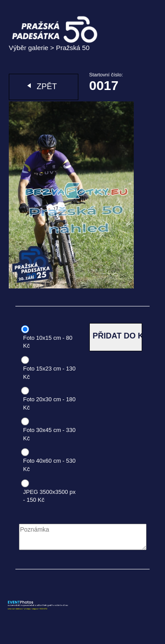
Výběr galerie (29, 48)
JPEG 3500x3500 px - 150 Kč (49, 496)
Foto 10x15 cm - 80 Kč (48, 342)
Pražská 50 (73, 48)
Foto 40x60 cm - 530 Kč (49, 465)
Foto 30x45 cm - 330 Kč (49, 434)
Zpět (47, 86)
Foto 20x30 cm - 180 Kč (49, 403)
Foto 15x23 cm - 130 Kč (49, 373)
